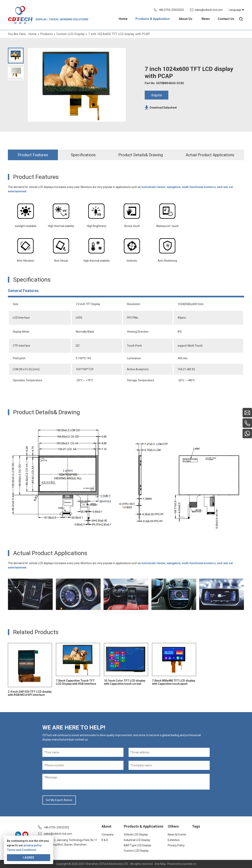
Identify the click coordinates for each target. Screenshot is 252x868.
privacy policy (33, 845)
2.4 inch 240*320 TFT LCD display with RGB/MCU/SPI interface (30, 693)
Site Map (160, 864)
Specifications (83, 155)
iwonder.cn (189, 864)
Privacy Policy (176, 845)
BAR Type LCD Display (138, 845)
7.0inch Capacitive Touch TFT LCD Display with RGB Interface (76, 682)
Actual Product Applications (210, 155)
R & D (105, 840)
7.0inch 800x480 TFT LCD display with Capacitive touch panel (174, 682)
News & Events (177, 835)
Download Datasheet (163, 108)
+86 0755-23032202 (171, 10)
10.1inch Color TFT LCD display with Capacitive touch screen (125, 682)
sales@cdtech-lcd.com (209, 10)
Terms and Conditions (22, 850)
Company (108, 835)
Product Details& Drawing (141, 155)
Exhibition (174, 840)
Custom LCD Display (136, 851)
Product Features (33, 155)
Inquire (157, 95)
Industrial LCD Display (137, 840)
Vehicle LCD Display (136, 835)
